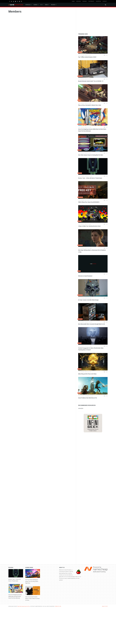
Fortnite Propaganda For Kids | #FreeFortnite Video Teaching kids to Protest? (91, 349)
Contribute (91, 1)
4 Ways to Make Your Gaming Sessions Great (89, 226)
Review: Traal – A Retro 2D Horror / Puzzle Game (90, 178)
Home (73, 1)
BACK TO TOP (105, 606)
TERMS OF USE (58, 606)
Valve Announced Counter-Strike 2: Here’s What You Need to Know (32, 599)
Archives (79, 1)
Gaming (35, 5)
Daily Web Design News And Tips (24, 606)
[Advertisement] (89, 19)
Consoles (28, 5)
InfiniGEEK (81, 408)
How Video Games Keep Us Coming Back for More (91, 155)
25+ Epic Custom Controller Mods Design (88, 300)
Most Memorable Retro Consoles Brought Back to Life (91, 324)
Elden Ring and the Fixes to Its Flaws (87, 374)
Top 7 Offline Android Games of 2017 (87, 57)
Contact (105, 1)
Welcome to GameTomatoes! (85, 276)
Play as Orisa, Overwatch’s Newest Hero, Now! (90, 105)
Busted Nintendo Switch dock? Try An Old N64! (90, 81)
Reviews (85, 1)
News (46, 5)
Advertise (98, 1)
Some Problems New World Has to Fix (88, 398)
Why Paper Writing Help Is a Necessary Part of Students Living (92, 251)
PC (41, 5)
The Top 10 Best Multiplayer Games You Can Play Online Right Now (32, 581)
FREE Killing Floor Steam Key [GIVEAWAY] (89, 202)
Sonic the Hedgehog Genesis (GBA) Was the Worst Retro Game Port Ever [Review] (92, 130)
